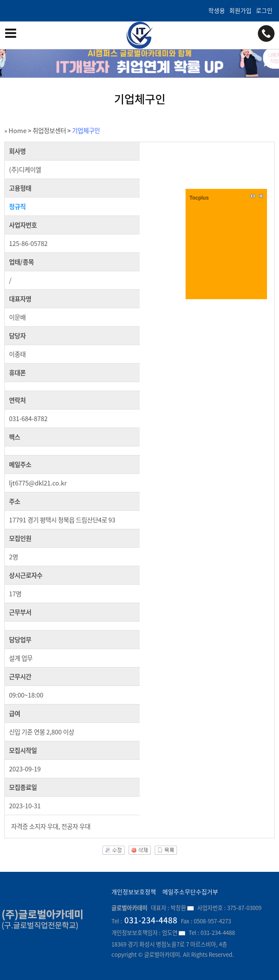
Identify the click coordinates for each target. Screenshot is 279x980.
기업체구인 (86, 130)
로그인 (264, 10)
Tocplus (199, 198)
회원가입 (240, 10)
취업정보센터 (49, 130)
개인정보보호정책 (134, 892)
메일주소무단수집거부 (190, 892)
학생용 (217, 10)
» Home (15, 130)
